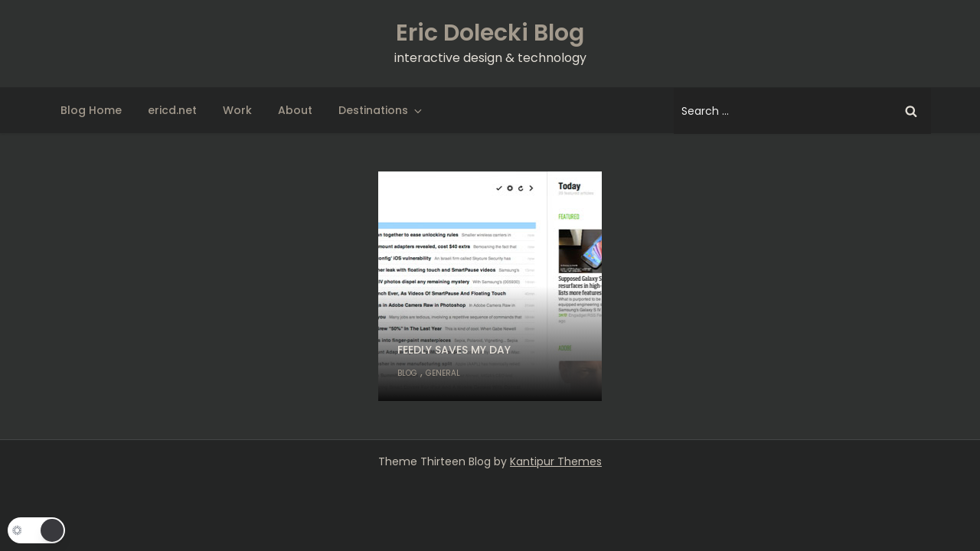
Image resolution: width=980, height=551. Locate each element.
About (295, 110)
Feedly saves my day (454, 350)
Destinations (381, 110)
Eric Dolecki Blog (490, 33)
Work (237, 110)
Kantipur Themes (556, 461)
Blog (407, 373)
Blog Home (91, 110)
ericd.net (172, 110)
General (443, 373)
